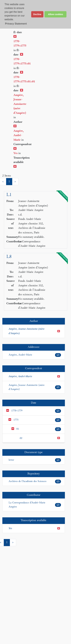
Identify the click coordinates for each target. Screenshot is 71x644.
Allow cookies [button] (55, 14)
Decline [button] (37, 14)
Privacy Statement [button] (16, 24)
